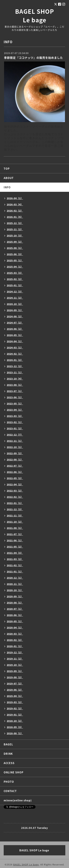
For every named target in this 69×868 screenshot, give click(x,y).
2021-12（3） (15, 509)
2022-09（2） (15, 453)
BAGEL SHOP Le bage (34, 16)
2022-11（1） (15, 441)
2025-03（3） (15, 273)
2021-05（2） (15, 547)
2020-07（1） (15, 609)
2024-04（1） (15, 341)
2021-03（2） (15, 559)
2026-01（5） (15, 217)
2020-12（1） (15, 578)
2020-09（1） (15, 596)
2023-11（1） (15, 372)
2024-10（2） (15, 304)
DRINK (8, 754)
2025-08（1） (15, 248)
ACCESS (9, 763)
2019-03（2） (15, 702)
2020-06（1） (15, 615)
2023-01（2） (15, 428)
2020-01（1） (15, 646)
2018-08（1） (15, 733)
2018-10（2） (15, 721)
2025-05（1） (15, 260)
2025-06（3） (15, 254)
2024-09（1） (15, 310)
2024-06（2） (15, 329)
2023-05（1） (15, 404)
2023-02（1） (15, 422)
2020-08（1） (15, 603)
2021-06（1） (15, 540)
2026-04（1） (15, 198)
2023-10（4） (15, 379)
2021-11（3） (15, 516)
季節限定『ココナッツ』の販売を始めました (33, 58)
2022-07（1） (15, 466)
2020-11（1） (15, 584)
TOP (7, 169)
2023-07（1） (15, 391)
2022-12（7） (15, 435)
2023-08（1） (15, 385)
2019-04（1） (15, 696)
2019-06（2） (15, 690)
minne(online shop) (18, 800)
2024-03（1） (15, 348)
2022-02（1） (15, 497)
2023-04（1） (15, 410)
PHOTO (9, 782)
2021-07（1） (15, 534)
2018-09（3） (15, 727)
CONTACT (10, 791)
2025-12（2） (15, 223)
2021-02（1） (15, 565)
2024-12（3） (15, 292)
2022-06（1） (15, 472)
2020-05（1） (15, 621)
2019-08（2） (15, 677)
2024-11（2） (15, 298)
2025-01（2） (15, 285)
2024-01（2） (15, 360)
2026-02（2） (15, 211)
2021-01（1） (15, 572)
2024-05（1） (15, 335)
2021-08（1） (15, 528)
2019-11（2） (15, 659)
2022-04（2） (15, 484)
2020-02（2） (15, 640)
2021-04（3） (15, 553)
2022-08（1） (15, 460)
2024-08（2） (15, 316)
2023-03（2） (15, 416)
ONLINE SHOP (14, 772)
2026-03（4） (15, 204)
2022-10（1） (15, 447)
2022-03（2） (15, 491)
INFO (7, 187)
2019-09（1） (15, 671)
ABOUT (9, 178)
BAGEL (8, 744)
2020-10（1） (15, 590)
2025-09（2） (15, 242)
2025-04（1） (15, 267)
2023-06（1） (15, 397)
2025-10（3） (15, 236)
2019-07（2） (15, 684)
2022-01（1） (15, 503)
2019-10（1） (15, 665)
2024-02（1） (15, 354)
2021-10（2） (15, 522)
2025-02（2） (15, 279)
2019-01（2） (15, 715)
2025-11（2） (15, 229)
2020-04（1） (15, 628)
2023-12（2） (15, 366)
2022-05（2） (15, 478)
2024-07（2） (15, 323)
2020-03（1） (15, 634)
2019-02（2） (15, 708)
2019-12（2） (15, 652)
